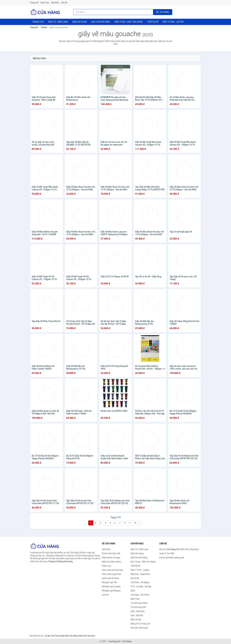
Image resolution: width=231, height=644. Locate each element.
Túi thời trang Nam (139, 603)
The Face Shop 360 (60, 636)
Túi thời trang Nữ (138, 607)
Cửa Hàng (127, 641)
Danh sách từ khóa (110, 578)
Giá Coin (91, 636)
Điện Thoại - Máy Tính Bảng (129, 22)
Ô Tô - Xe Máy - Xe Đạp (141, 586)
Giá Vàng (74, 636)
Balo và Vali (136, 620)
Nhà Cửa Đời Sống (101, 22)
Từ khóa (44, 27)
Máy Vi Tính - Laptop (173, 22)
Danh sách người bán (112, 574)
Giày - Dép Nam (138, 611)
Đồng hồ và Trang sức (141, 624)
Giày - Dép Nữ (137, 615)
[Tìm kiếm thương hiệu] (113, 12)
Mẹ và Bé (135, 578)
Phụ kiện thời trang (139, 628)
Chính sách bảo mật (111, 553)
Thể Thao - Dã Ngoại (140, 582)
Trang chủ (34, 3)
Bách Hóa (135, 599)
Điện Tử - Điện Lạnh (58, 22)
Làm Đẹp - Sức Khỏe (140, 595)
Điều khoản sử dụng (111, 558)
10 (135, 523)
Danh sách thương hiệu (112, 570)
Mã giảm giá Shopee (111, 591)
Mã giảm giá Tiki (109, 582)
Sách (133, 591)
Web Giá (82, 636)
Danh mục (45, 3)
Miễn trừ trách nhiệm (111, 562)
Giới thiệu (55, 3)
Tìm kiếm (163, 12)
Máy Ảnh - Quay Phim (140, 574)
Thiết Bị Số (153, 22)
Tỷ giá (48, 636)
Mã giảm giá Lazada (111, 586)
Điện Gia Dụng (80, 22)
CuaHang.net (114, 641)
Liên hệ (64, 3)
